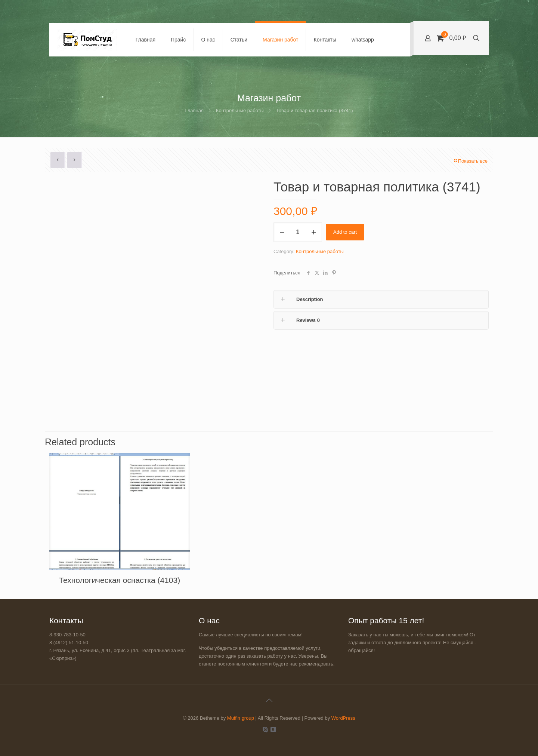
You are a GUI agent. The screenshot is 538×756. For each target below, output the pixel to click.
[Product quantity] (298, 232)
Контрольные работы (240, 110)
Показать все (470, 161)
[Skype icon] (265, 729)
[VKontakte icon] (273, 729)
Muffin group (241, 718)
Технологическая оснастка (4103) (119, 580)
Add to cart (345, 232)
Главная (194, 110)
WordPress (343, 718)
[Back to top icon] (269, 700)
